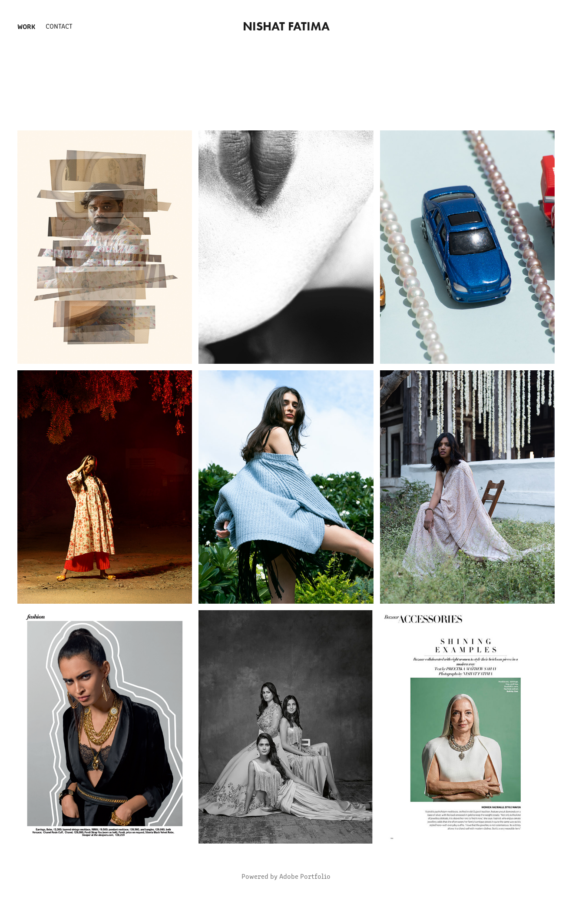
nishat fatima (286, 26)
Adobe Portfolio (305, 876)
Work (26, 26)
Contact (59, 26)
